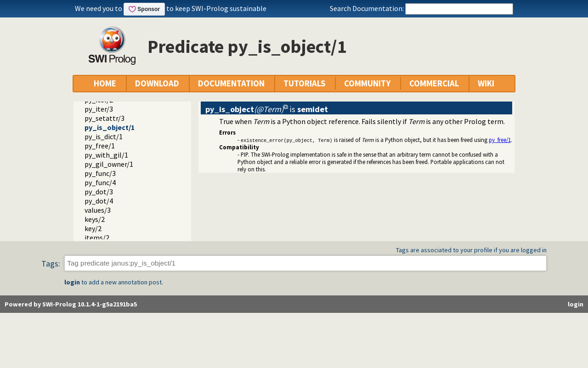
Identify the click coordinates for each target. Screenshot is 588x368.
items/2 (97, 238)
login (72, 282)
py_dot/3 (99, 192)
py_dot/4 (99, 201)
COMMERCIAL (434, 83)
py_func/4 (100, 182)
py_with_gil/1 (106, 155)
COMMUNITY (367, 83)
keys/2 (95, 219)
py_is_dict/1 (104, 136)
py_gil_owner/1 (109, 164)
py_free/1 (100, 146)
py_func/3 (100, 173)
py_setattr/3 (105, 118)
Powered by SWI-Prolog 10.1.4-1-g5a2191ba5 (71, 304)
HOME (105, 83)
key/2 (93, 228)
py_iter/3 (99, 109)
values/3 (98, 210)
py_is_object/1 (110, 127)
